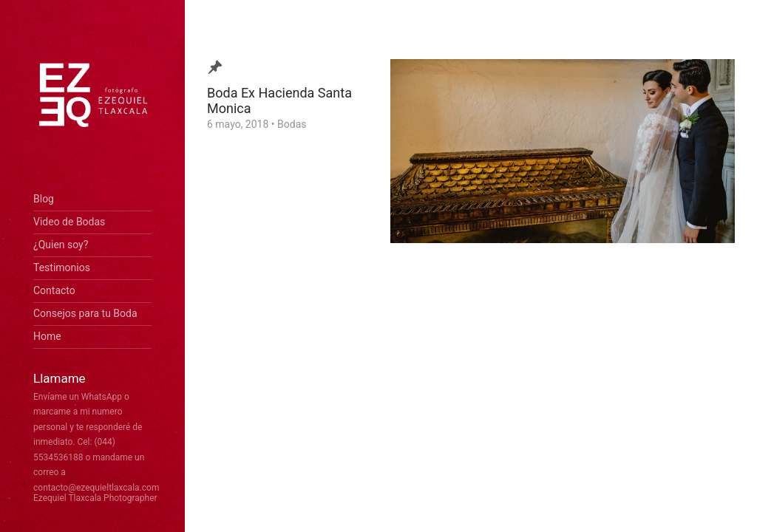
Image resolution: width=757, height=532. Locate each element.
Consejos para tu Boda (85, 313)
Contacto (54, 290)
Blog (44, 199)
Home (47, 336)
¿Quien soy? (61, 245)
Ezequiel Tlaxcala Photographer (95, 498)
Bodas (292, 124)
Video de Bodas (69, 222)
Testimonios (62, 267)
